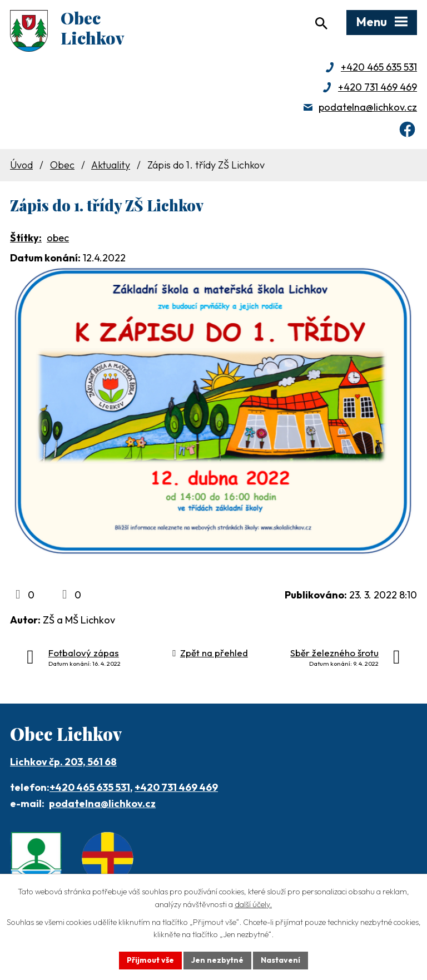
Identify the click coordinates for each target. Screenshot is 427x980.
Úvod (21, 165)
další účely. (253, 904)
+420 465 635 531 (379, 67)
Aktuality (111, 165)
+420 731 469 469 (378, 87)
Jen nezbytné (217, 960)
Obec (62, 165)
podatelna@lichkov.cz (368, 107)
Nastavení (280, 960)
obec (58, 238)
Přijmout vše (150, 960)
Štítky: (26, 238)
